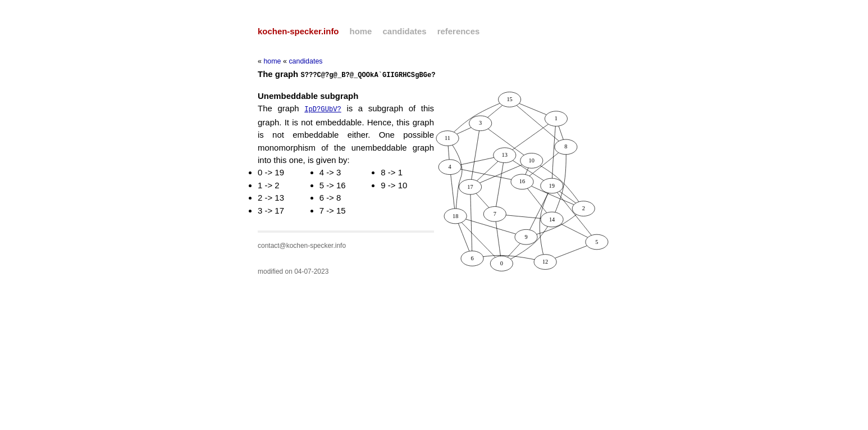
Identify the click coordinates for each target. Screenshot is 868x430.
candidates (405, 31)
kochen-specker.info (298, 31)
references (459, 31)
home (361, 31)
